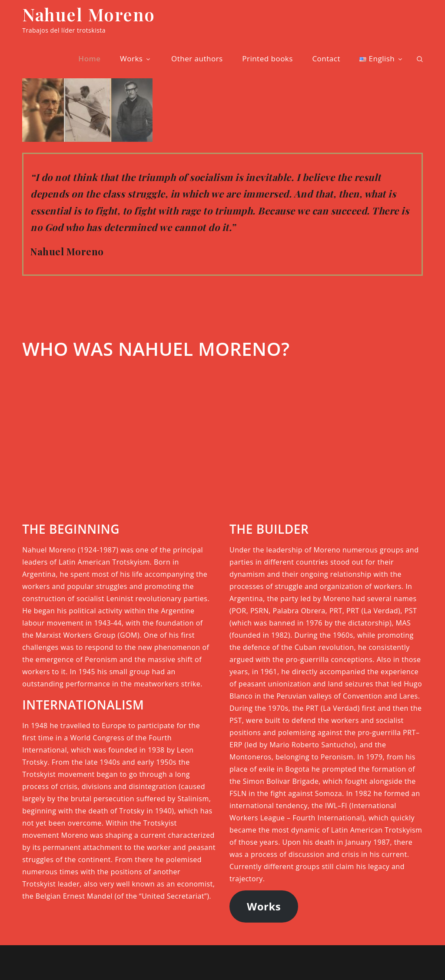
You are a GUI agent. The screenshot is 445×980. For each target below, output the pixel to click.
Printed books (267, 59)
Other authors (197, 59)
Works (136, 59)
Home (89, 59)
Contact (326, 59)
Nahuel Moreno (89, 14)
